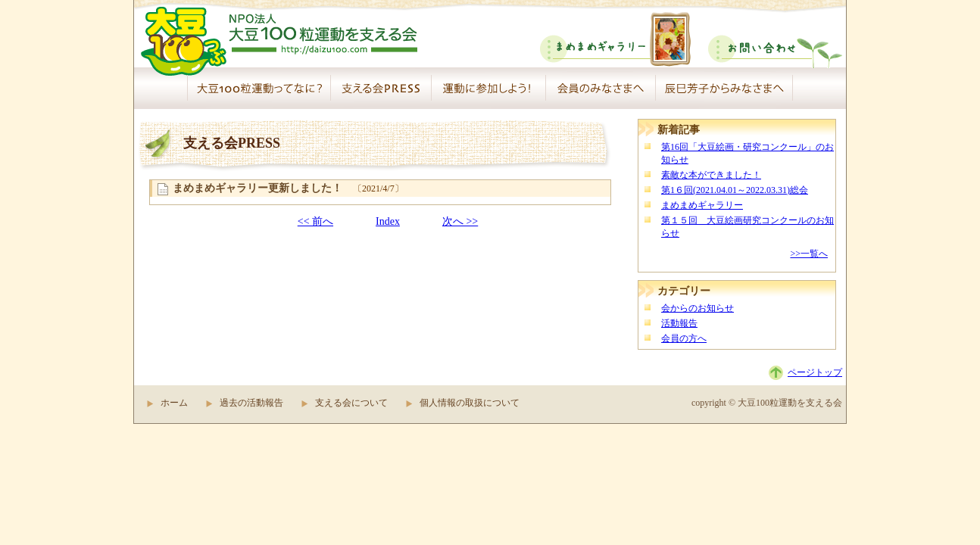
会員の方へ (684, 338)
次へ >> (460, 221)
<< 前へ (315, 221)
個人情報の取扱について (470, 403)
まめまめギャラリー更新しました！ (257, 188)
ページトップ (815, 372)
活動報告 (679, 323)
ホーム (174, 403)
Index (388, 221)
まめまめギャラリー (702, 205)
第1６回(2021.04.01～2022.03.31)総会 (735, 190)
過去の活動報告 (251, 403)
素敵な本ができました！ (711, 175)
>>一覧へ (809, 254)
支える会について (351, 403)
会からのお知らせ (698, 308)
